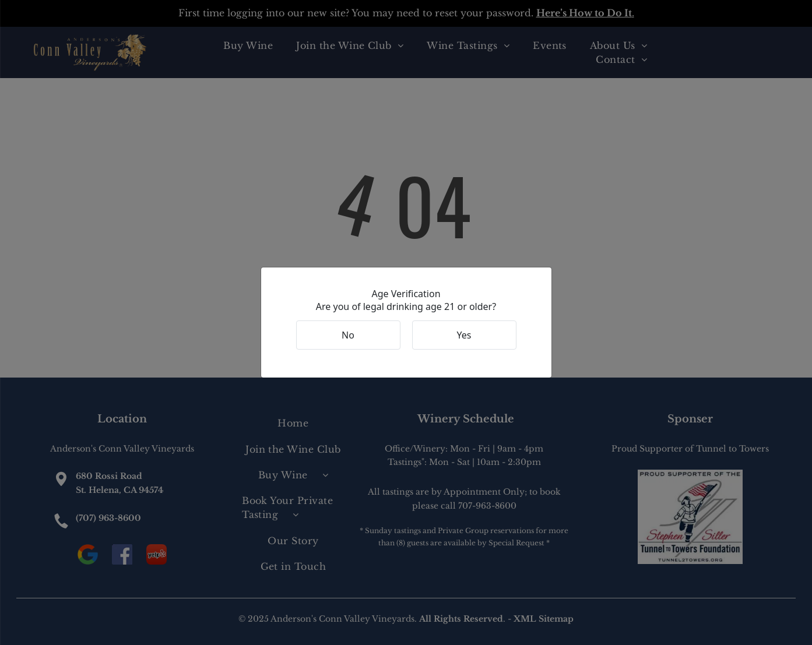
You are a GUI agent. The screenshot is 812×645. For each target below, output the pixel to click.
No (348, 335)
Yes (464, 335)
